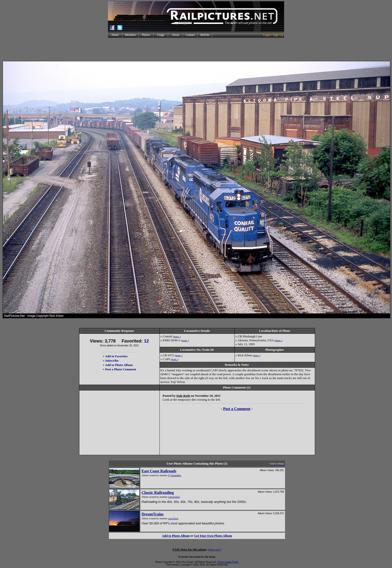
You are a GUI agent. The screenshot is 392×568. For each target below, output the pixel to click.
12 (146, 341)
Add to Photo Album (119, 365)
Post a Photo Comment (121, 369)
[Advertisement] (196, 49)
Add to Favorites (116, 356)
